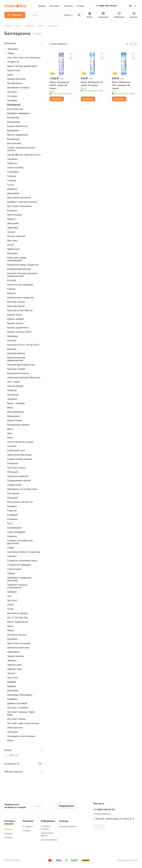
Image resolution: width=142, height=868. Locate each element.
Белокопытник (15, 109)
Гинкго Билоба (15, 167)
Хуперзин (12, 639)
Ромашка (12, 519)
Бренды (8, 833)
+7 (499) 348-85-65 (106, 6)
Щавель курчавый (17, 703)
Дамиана (12, 189)
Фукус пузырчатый (18, 622)
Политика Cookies (46, 828)
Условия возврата (68, 826)
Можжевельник (16, 412)
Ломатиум (13, 395)
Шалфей (12, 682)
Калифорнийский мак (19, 269)
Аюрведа (12, 100)
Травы (11, 53)
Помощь (64, 821)
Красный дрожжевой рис (21, 365)
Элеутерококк (15, 728)
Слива (11, 548)
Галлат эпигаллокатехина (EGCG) (21, 149)
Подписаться (66, 806)
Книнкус (12, 293)
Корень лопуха (15, 323)
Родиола (12, 510)
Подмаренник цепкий (19, 480)
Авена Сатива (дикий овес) (22, 66)
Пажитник (13, 463)
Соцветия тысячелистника (22, 560)
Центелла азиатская (18, 648)
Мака (10, 407)
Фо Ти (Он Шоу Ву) (17, 617)
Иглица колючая (16, 236)
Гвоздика (12, 159)
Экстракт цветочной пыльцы (23, 723)
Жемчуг (11, 219)
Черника (12, 660)
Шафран (12, 686)
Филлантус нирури (17, 613)
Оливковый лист (16, 450)
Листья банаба (15, 386)
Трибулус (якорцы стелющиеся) (17, 586)
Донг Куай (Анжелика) (19, 206)
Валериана (13, 130)
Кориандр (13, 336)
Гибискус (12, 163)
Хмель (11, 630)
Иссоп (11, 245)
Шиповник (13, 690)
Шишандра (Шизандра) (20, 695)
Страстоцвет (14, 569)
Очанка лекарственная (20, 459)
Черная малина (16, 656)
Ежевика (12, 210)
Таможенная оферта (47, 834)
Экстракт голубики (18, 708)
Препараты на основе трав (22, 489)
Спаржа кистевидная (19, 565)
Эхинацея (12, 732)
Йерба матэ (14, 249)
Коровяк (12, 340)
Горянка (12, 176)
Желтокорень (15, 215)
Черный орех (14, 665)
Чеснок (11, 673)
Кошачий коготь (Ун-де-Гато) (23, 345)
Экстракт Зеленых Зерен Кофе (21, 713)
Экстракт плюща (17, 719)
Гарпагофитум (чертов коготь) (24, 155)
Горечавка (13, 172)
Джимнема (13, 193)
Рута (10, 523)
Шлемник (12, 699)
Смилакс (12, 556)
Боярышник (14, 122)
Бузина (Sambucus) (18, 126)
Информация (48, 821)
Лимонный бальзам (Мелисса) (24, 377)
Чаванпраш (13, 652)
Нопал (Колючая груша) (20, 442)
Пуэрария (13, 498)
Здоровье (13, 49)
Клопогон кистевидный (20, 285)
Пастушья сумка (16, 468)
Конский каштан (16, 302)
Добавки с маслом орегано (22, 202)
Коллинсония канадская (20, 297)
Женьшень (13, 223)
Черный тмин (15, 669)
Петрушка (13, 472)
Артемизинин (15, 83)
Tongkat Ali (13, 62)
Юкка (10, 740)
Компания (28, 821)
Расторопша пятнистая (20, 502)
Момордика (14, 416)
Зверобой (13, 228)
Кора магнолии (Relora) (20, 310)
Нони (10, 438)
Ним (10, 433)
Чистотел (12, 678)
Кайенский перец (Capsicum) (23, 265)
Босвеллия (13, 118)
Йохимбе (12, 253)
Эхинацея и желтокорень (21, 736)
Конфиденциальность (127, 860)
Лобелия (12, 390)
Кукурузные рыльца (18, 373)
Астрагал (12, 96)
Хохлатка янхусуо (17, 635)
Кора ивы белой (16, 306)
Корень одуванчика (18, 327)
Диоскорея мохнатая (19, 198)
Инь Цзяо (12, 240)
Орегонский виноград (19, 455)
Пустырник (13, 493)
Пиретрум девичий (18, 476)
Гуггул (11, 185)
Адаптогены (14, 70)
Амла (10, 75)
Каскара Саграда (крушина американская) (22, 275)
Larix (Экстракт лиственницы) (24, 57)
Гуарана (12, 180)
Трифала (12, 592)
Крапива (12, 349)
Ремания (12, 506)
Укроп (10, 605)
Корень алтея (14, 315)
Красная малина (16, 353)
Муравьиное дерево (18, 425)
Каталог (8, 829)
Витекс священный (18, 135)
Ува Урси (12, 600)
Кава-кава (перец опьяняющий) (17, 259)
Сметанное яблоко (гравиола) (24, 552)
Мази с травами (16, 403)
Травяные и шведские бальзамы (19, 579)
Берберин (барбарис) (19, 113)
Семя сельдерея (16, 532)
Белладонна (14, 105)
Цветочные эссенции (19, 643)
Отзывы (8, 837)
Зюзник (11, 232)
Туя (9, 596)
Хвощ (10, 626)
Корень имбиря (16, 319)
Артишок (12, 92)
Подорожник (14, 485)
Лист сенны (14, 382)
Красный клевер (16, 369)
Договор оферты (49, 840)
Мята (10, 429)
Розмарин (13, 515)
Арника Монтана (16, 79)
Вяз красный (14, 143)
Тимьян (11, 573)
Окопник (12, 446)
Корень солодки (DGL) (20, 332)
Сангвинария (14, 528)
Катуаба (12, 280)
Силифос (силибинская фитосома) (20, 542)
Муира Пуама (15, 420)
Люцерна (12, 399)
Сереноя (12, 536)
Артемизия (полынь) (18, 87)
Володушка (13, 139)
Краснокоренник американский (16, 359)
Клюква (11, 289)
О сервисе (28, 826)
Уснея (10, 609)
